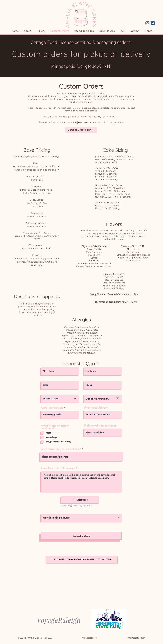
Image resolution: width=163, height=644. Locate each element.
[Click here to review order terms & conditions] (81, 560)
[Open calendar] (117, 399)
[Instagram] (147, 23)
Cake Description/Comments (58, 468)
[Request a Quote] (81, 536)
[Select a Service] (60, 399)
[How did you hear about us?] (81, 518)
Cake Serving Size (52, 408)
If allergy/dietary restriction (100, 426)
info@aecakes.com (82, 123)
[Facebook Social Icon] (153, 23)
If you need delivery (96, 408)
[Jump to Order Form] (81, 130)
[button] (80, 500)
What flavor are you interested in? (61, 449)
